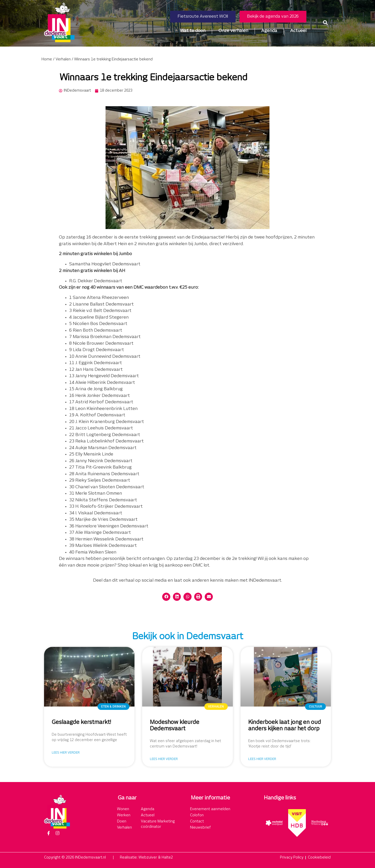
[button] (325, 22)
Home (47, 59)
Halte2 (167, 858)
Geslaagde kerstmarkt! (81, 722)
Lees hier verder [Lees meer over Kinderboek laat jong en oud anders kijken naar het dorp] (262, 759)
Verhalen (63, 59)
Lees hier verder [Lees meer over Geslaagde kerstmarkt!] (66, 753)
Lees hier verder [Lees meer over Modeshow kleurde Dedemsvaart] (164, 759)
